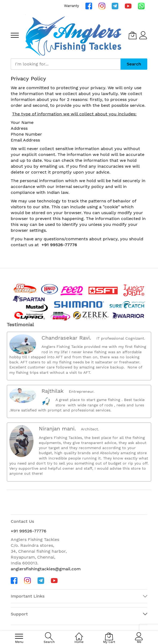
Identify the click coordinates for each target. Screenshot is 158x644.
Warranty (72, 6)
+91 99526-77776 (59, 245)
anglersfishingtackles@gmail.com (46, 569)
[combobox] (66, 64)
